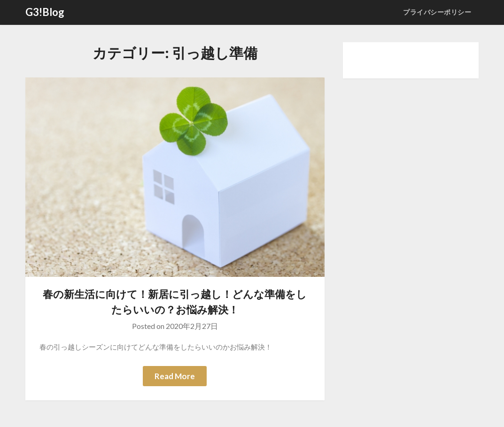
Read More (175, 376)
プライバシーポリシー (437, 12)
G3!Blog (45, 12)
